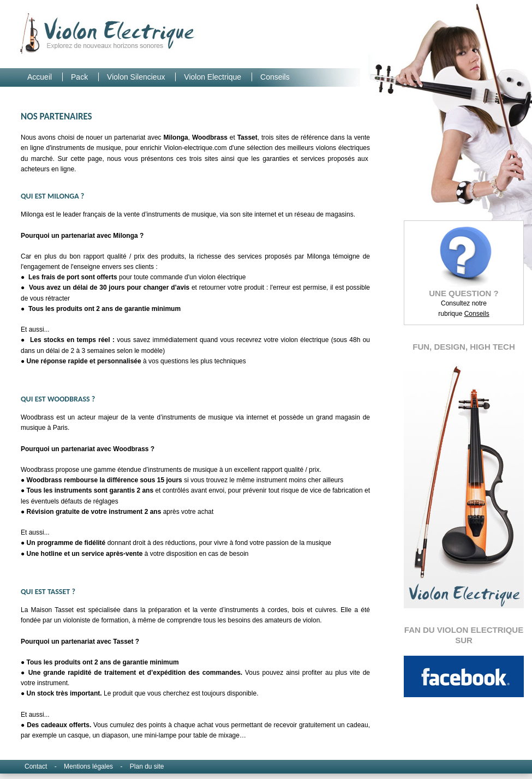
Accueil (41, 77)
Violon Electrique (214, 77)
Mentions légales (89, 766)
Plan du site (147, 766)
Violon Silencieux (137, 77)
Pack (80, 77)
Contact (37, 766)
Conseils (275, 77)
